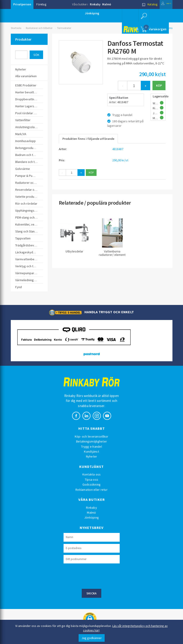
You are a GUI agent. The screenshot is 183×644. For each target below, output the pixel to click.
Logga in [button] (162, 4)
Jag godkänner (92, 638)
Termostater (64, 28)
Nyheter (92, 456)
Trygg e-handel (91, 447)
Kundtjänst (91, 451)
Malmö (107, 4)
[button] (143, 16)
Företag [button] (41, 4)
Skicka (92, 593)
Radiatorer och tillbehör (39, 28)
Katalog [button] (140, 4)
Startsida (16, 28)
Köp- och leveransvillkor (92, 436)
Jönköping (92, 13)
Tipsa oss (91, 480)
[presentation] (98, 576)
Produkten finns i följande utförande (88, 139)
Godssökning (92, 484)
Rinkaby (95, 4)
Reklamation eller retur (91, 490)
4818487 (118, 149)
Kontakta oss (92, 474)
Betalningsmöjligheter (91, 441)
